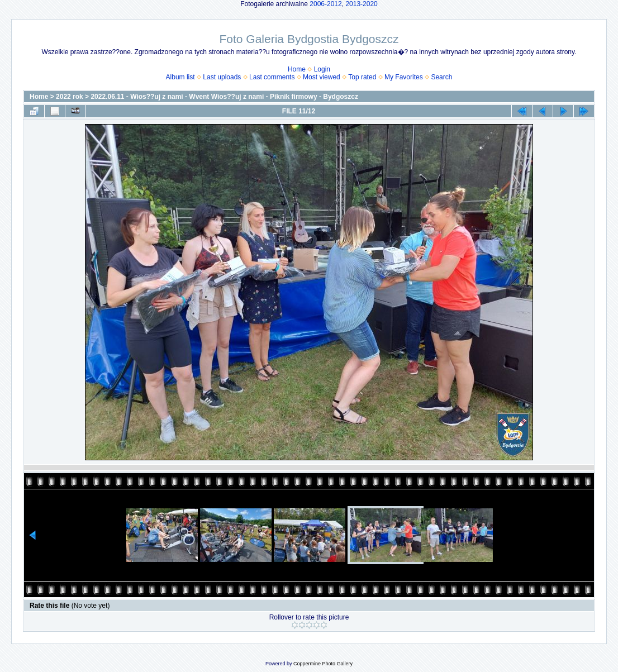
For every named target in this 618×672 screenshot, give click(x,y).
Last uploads (222, 77)
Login (322, 69)
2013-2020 (361, 4)
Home (297, 69)
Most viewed (322, 77)
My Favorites (404, 77)
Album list (180, 77)
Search (441, 77)
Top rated (362, 77)
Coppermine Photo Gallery (323, 664)
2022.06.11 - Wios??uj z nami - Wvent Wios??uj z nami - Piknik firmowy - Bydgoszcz (224, 97)
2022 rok (70, 97)
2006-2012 (325, 4)
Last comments (272, 77)
